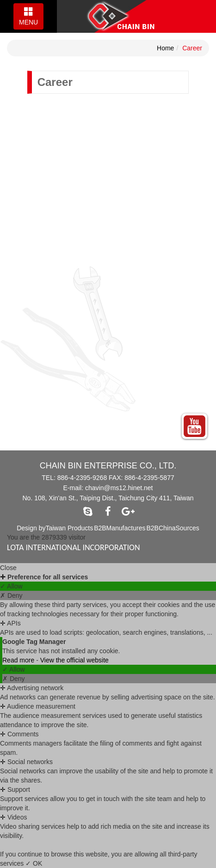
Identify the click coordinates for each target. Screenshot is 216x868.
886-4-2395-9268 (82, 478)
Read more (19, 660)
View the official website (74, 660)
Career (192, 48)
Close (8, 568)
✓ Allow (11, 586)
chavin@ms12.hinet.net (119, 488)
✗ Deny (11, 595)
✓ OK (34, 863)
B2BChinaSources (173, 528)
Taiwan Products (69, 528)
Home (165, 48)
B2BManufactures (120, 528)
